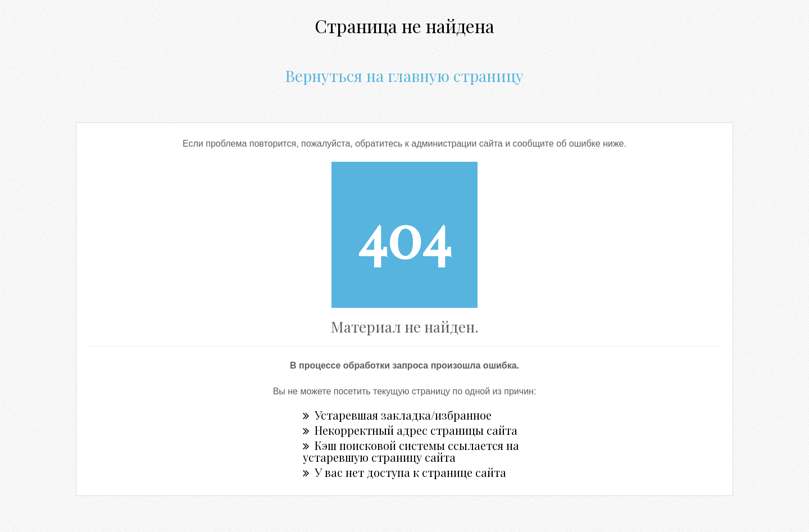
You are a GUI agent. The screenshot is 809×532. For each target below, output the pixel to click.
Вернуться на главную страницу (404, 76)
